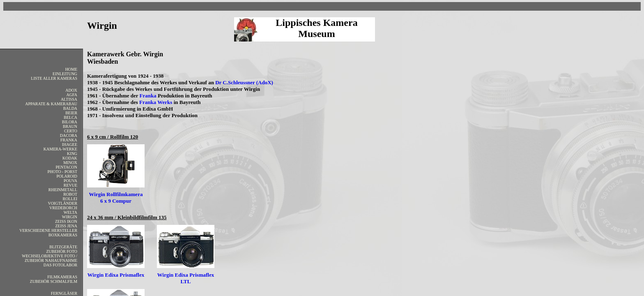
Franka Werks (156, 102)
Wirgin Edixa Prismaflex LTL (186, 278)
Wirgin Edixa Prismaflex (116, 275)
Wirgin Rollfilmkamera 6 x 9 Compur (116, 198)
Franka (148, 96)
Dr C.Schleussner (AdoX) (244, 82)
